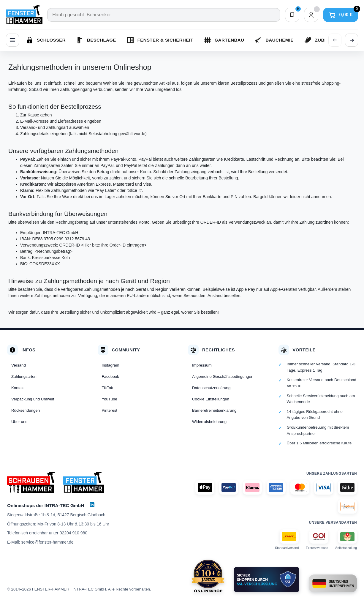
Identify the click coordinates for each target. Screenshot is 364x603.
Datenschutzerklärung (211, 388)
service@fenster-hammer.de (47, 542)
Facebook (110, 377)
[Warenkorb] (341, 15)
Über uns (19, 422)
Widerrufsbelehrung (209, 422)
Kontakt (18, 388)
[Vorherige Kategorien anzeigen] (335, 40)
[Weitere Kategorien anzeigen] (352, 40)
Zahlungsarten (24, 377)
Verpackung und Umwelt (33, 399)
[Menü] (12, 40)
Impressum (202, 365)
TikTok (107, 388)
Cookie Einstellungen (211, 399)
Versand (19, 365)
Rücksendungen (26, 410)
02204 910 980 (73, 533)
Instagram (111, 365)
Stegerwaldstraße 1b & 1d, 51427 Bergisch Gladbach (56, 515)
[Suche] (164, 15)
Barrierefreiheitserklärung (214, 410)
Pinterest (110, 410)
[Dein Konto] (311, 15)
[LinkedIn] (92, 505)
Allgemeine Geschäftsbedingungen (223, 377)
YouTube (110, 399)
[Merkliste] (292, 15)
